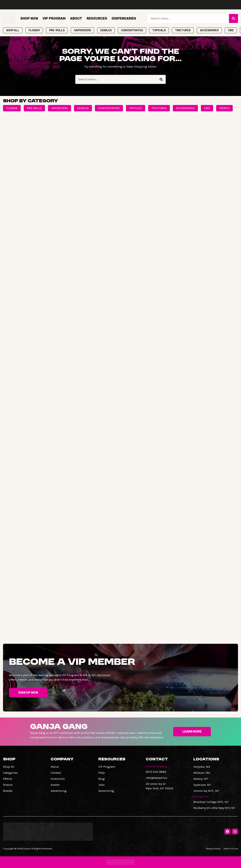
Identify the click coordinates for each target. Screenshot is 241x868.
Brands (8, 791)
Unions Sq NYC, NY (206, 791)
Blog (101, 779)
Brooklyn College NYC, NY (211, 802)
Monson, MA (202, 773)
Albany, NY (201, 779)
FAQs (102, 773)
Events (55, 785)
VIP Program (54, 18)
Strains (8, 785)
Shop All (9, 767)
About (76, 18)
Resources (97, 18)
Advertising (59, 791)
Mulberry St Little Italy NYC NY (214, 808)
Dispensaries (124, 18)
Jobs (101, 785)
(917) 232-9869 (156, 772)
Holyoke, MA (202, 767)
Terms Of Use (231, 849)
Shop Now (29, 18)
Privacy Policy (213, 849)
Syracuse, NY (202, 785)
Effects (8, 779)
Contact (56, 773)
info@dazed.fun (156, 778)
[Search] (233, 18)
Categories (10, 773)
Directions (58, 779)
